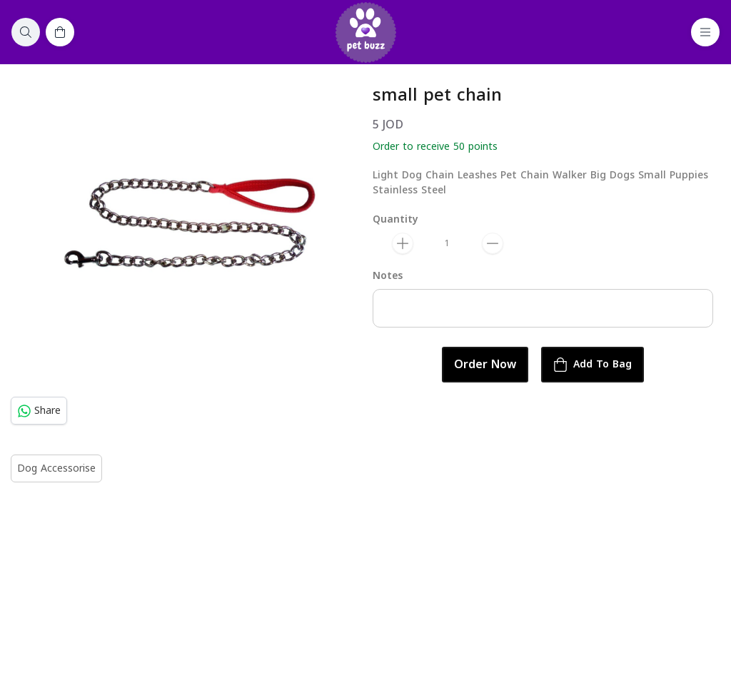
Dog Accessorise (56, 468)
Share (39, 411)
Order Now (485, 365)
